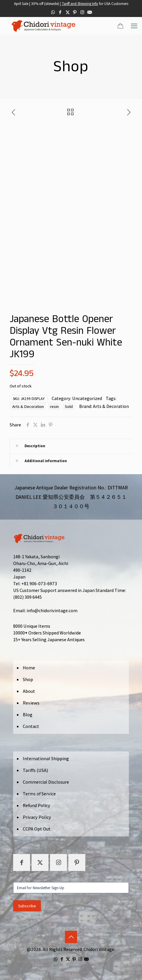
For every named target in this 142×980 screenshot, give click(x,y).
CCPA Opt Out (37, 829)
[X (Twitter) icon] (68, 12)
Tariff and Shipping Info (80, 4)
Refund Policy (37, 805)
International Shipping (46, 759)
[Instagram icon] (82, 12)
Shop (28, 679)
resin (54, 406)
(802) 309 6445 (27, 597)
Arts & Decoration (28, 406)
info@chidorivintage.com (52, 611)
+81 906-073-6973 (39, 584)
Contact (31, 726)
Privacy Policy (37, 817)
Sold (69, 406)
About (29, 691)
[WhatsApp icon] (53, 12)
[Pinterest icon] (75, 12)
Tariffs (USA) (35, 770)
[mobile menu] (134, 26)
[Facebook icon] (60, 12)
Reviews (31, 703)
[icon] (90, 12)
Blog (28, 715)
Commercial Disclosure (46, 782)
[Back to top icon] (71, 937)
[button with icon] (22, 862)
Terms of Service (39, 794)
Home (29, 668)
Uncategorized (87, 398)
